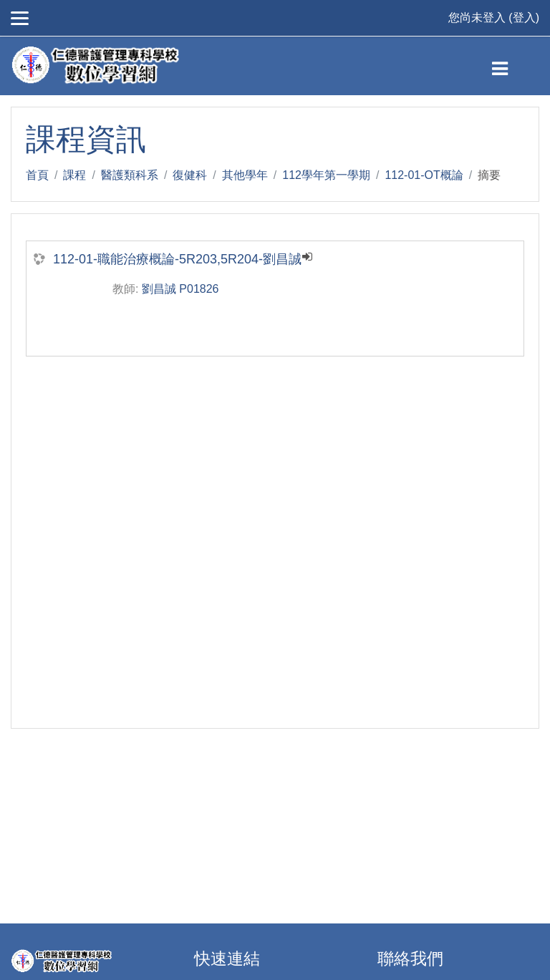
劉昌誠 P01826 (180, 289)
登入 (524, 18)
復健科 (190, 175)
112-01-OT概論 (424, 175)
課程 (74, 175)
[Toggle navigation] (512, 66)
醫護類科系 (130, 175)
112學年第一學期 (326, 175)
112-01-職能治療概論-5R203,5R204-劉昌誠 (177, 259)
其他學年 (245, 175)
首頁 (37, 175)
